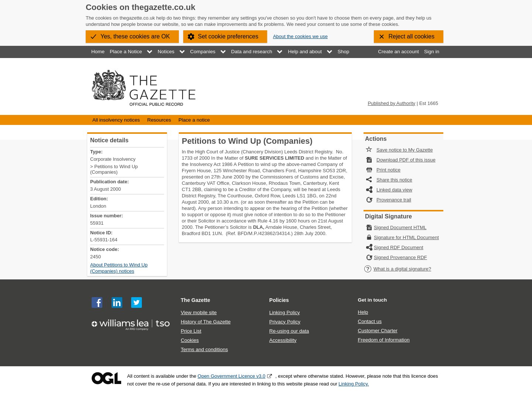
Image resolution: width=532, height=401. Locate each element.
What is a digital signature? (398, 269)
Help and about (305, 52)
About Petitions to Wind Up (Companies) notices (119, 268)
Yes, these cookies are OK (135, 36)
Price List (191, 331)
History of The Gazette (206, 322)
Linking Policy (285, 312)
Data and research (252, 52)
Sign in (432, 52)
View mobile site (199, 312)
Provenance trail (394, 200)
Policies (279, 300)
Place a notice (194, 120)
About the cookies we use (300, 36)
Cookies (190, 340)
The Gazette (195, 300)
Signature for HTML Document (406, 237)
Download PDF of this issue (406, 160)
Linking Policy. (354, 384)
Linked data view (394, 190)
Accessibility (283, 340)
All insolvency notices (116, 120)
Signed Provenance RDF (400, 257)
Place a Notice (126, 52)
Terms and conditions (204, 349)
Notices (166, 52)
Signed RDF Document (399, 247)
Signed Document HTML (400, 227)
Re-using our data (289, 331)
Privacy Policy (285, 322)
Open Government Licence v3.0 (232, 376)
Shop (344, 52)
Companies (203, 52)
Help (363, 312)
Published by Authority (391, 103)
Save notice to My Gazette (405, 150)
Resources (159, 120)
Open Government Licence (106, 378)
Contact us (370, 321)
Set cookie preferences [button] (228, 36)
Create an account (398, 52)
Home (98, 52)
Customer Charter (377, 331)
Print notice (388, 170)
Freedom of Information (383, 340)
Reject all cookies (412, 36)
